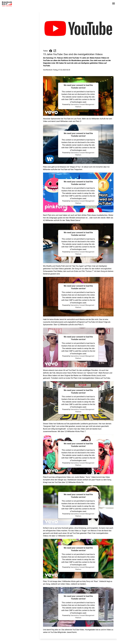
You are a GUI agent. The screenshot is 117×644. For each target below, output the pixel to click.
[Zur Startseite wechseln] (7, 4)
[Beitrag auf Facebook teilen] (51, 51)
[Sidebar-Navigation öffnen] (114, 4)
